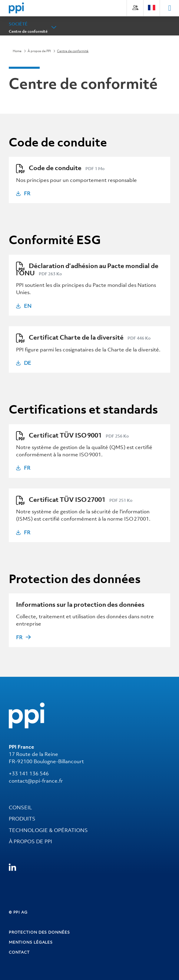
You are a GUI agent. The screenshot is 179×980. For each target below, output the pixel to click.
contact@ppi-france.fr (36, 781)
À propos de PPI (39, 51)
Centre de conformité (28, 31)
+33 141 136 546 (29, 774)
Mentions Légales (31, 942)
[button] (54, 27)
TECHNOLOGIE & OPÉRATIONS (48, 830)
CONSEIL (20, 807)
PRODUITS (22, 819)
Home (17, 51)
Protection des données (39, 932)
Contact (19, 952)
